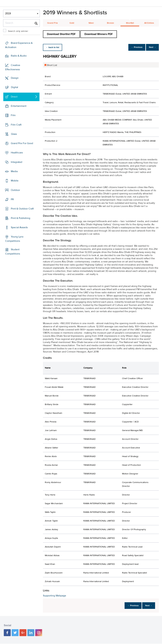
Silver (91, 23)
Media (14, 171)
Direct (14, 97)
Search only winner (18, 31)
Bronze (110, 23)
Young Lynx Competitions (14, 239)
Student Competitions (13, 252)
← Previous (134, 47)
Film (13, 115)
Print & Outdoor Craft (22, 209)
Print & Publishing (21, 218)
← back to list (53, 47)
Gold (72, 23)
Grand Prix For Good (22, 143)
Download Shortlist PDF (61, 34)
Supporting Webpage (54, 596)
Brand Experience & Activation (19, 45)
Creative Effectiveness (13, 67)
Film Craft (16, 125)
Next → (152, 47)
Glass (14, 134)
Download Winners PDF (99, 34)
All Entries (149, 23)
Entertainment (19, 106)
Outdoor (15, 190)
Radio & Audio (19, 56)
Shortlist (130, 23)
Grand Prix (52, 23)
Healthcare (17, 153)
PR (12, 199)
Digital (15, 87)
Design (15, 78)
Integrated (17, 162)
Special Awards (19, 227)
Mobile (15, 181)
